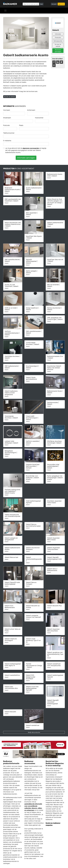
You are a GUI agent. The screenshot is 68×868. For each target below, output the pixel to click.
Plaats (21, 125)
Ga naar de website (58, 45)
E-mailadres (7, 141)
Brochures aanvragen (58, 51)
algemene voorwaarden (31, 148)
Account (54, 4)
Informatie (58, 34)
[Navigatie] (5, 11)
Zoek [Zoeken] (41, 4)
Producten (58, 37)
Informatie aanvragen (26, 158)
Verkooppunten (58, 41)
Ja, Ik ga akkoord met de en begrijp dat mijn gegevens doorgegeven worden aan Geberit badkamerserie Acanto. (26, 150)
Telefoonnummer (9, 133)
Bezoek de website (10, 97)
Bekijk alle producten (34, 732)
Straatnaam (7, 118)
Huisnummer (39, 118)
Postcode (6, 125)
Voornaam (7, 110)
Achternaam (31, 110)
